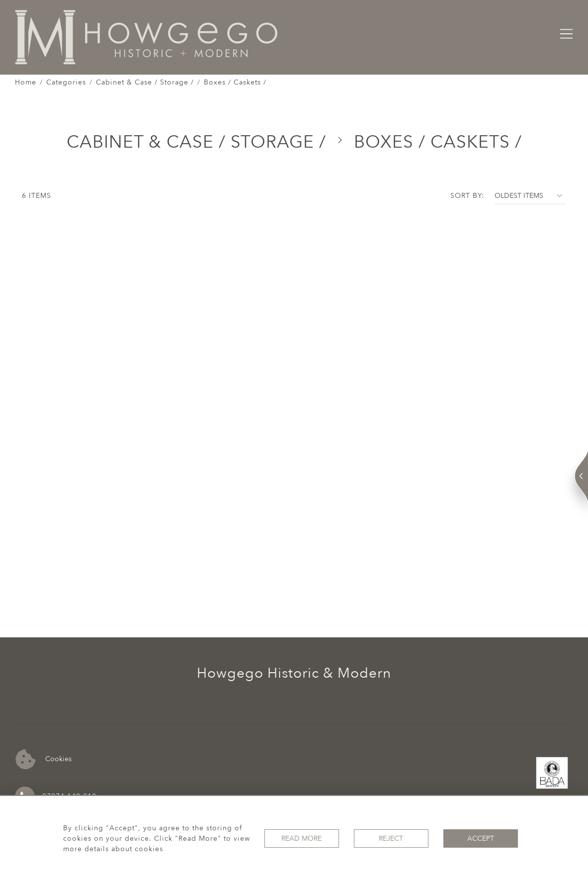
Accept (481, 838)
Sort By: (467, 196)
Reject (391, 838)
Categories (66, 82)
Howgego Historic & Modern (294, 673)
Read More (301, 838)
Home (26, 82)
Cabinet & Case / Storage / (145, 82)
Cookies (43, 759)
